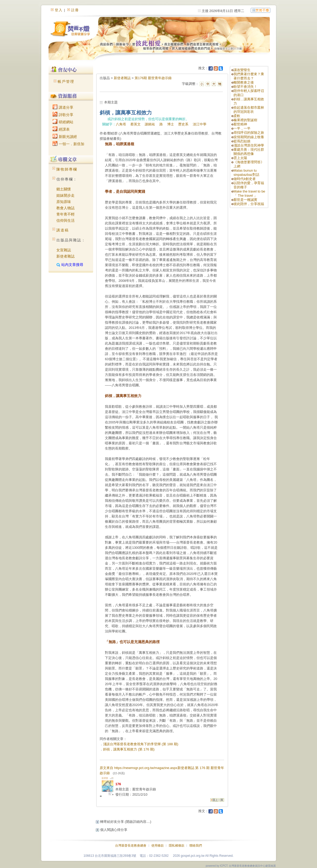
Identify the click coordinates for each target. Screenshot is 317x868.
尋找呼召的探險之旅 (249, 133)
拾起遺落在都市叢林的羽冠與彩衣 (249, 110)
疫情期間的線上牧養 (249, 137)
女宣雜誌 (64, 250)
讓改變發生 (242, 70)
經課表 (61, 129)
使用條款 (158, 846)
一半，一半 (242, 128)
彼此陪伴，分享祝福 (249, 204)
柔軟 (237, 116)
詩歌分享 (63, 115)
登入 (59, 10)
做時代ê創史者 (245, 179)
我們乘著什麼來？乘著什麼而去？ (249, 76)
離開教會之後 (244, 82)
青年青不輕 (65, 214)
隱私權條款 (177, 846)
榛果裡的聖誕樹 (245, 120)
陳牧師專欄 (67, 169)
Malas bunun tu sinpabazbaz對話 (246, 173)
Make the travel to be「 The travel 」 (249, 193)
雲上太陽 (240, 158)
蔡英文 (136, 124)
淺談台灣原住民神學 (249, 145)
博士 (171, 124)
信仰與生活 (65, 220)
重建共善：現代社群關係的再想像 (249, 152)
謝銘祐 (150, 124)
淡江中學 (200, 124)
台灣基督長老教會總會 (131, 846)
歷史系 (183, 124)
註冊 (75, 10)
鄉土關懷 (64, 189)
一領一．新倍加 (68, 144)
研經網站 (63, 122)
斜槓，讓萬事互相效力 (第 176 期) (129, 749)
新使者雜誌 (65, 256)
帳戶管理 (66, 81)
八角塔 (121, 124)
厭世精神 (240, 124)
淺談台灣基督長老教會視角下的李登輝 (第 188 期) (141, 744)
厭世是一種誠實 (245, 200)
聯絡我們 (196, 846)
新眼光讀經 (65, 137)
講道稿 (63, 230)
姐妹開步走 (65, 195)
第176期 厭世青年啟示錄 (153, 78)
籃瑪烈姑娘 (242, 141)
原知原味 (64, 202)
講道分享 (63, 107)
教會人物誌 (65, 208)
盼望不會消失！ (245, 87)
